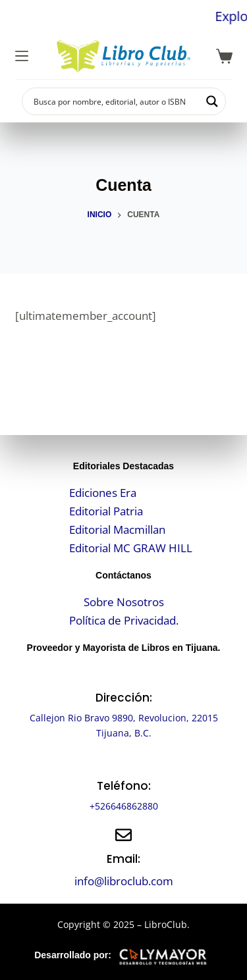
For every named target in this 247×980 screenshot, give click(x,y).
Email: (123, 859)
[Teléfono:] (123, 762)
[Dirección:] (123, 674)
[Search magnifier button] (212, 101)
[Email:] (123, 835)
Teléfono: (124, 786)
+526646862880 (124, 806)
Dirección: (124, 698)
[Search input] (115, 101)
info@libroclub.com (124, 881)
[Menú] (22, 56)
